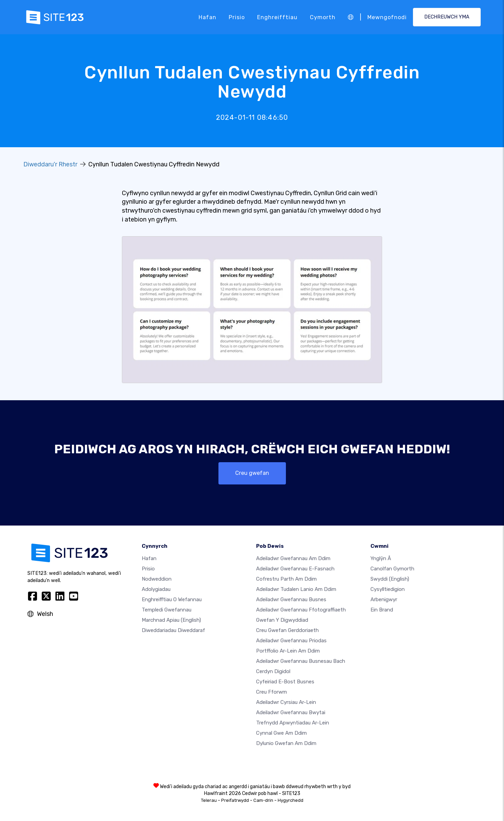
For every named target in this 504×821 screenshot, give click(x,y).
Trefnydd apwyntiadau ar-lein (293, 723)
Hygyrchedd (291, 800)
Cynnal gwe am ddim (281, 733)
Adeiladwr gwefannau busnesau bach (301, 661)
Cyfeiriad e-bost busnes (285, 682)
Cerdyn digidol (273, 671)
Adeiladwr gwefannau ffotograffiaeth (301, 610)
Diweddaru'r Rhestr (50, 164)
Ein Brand (382, 610)
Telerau (209, 800)
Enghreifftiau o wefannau (172, 599)
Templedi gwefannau (167, 610)
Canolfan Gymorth (392, 569)
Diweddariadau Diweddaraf (173, 630)
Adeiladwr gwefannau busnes (291, 599)
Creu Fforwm (272, 692)
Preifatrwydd (235, 800)
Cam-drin (263, 800)
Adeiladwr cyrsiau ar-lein (286, 702)
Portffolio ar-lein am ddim (288, 651)
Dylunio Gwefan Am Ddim (286, 743)
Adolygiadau (156, 589)
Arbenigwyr (384, 599)
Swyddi (390, 579)
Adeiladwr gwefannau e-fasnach (295, 569)
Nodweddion (157, 579)
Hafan (207, 17)
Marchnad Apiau (171, 620)
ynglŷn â (381, 558)
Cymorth (323, 17)
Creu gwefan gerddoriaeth (287, 630)
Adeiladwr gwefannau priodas (291, 641)
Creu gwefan (252, 473)
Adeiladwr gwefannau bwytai (291, 712)
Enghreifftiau (277, 17)
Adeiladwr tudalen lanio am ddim (296, 589)
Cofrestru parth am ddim (286, 579)
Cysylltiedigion (388, 589)
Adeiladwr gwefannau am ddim (293, 558)
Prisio (237, 17)
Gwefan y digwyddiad (282, 620)
